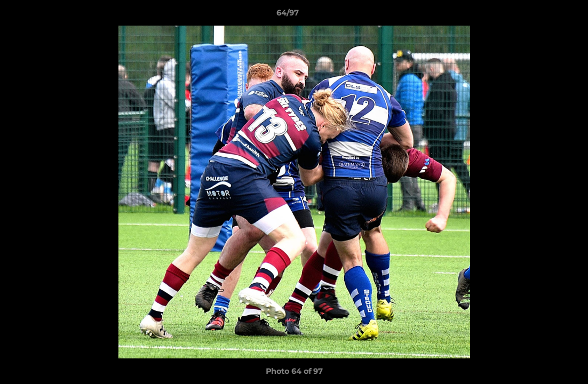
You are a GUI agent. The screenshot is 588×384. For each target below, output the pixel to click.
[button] (543, 15)
